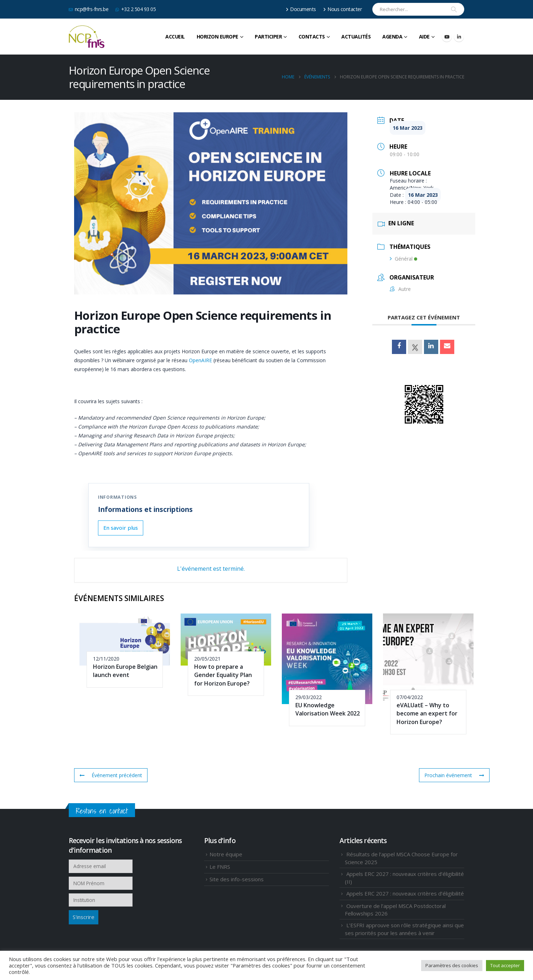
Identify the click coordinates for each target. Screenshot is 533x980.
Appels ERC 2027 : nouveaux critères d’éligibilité (405, 893)
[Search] (454, 9)
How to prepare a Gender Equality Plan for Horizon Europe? (223, 675)
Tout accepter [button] (505, 965)
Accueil (175, 37)
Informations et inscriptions (145, 509)
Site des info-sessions (237, 879)
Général (403, 259)
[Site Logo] (87, 37)
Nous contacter (343, 9)
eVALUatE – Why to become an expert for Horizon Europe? (427, 714)
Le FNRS (220, 867)
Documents (301, 9)
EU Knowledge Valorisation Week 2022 (328, 709)
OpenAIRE (200, 360)
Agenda (392, 37)
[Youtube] (447, 37)
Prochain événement (454, 775)
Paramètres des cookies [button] (452, 965)
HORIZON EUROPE (218, 37)
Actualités (356, 37)
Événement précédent (111, 775)
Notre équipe (226, 854)
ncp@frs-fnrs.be (89, 9)
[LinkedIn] (459, 37)
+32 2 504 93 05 (136, 9)
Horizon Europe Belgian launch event (125, 671)
